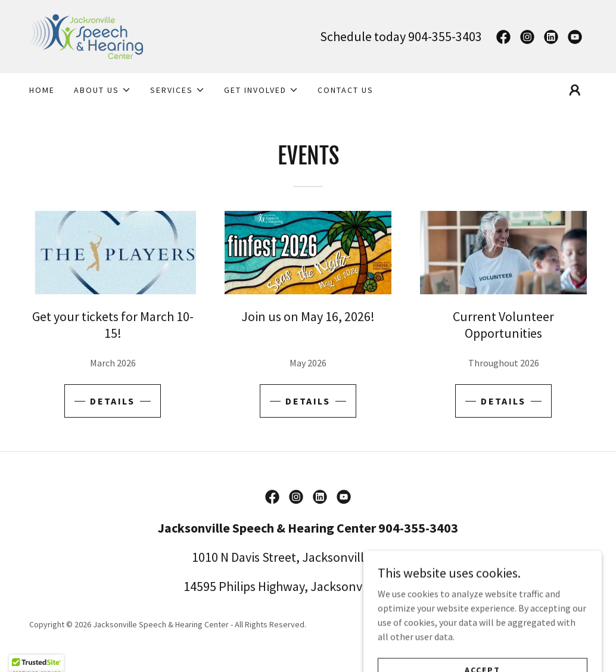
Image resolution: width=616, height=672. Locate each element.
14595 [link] (200, 586)
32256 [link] (417, 586)
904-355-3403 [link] (445, 36)
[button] (102, 90)
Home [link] (42, 90)
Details (112, 401)
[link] (86, 35)
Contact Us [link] (346, 90)
